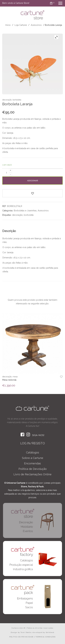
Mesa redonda (9, 380)
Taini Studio (26, 632)
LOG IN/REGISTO (33, 443)
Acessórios (36, 25)
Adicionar (33, 180)
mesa (15, 377)
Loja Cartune (21, 25)
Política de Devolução (33, 469)
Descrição (9, 231)
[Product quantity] (7, 172)
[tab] (10, 232)
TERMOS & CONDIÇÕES (46, 637)
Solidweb (50, 632)
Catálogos (33, 452)
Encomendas (32, 463)
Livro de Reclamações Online (32, 474)
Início (8, 25)
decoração (7, 100)
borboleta (17, 100)
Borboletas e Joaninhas (25, 211)
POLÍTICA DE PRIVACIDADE (22, 637)
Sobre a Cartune (33, 458)
